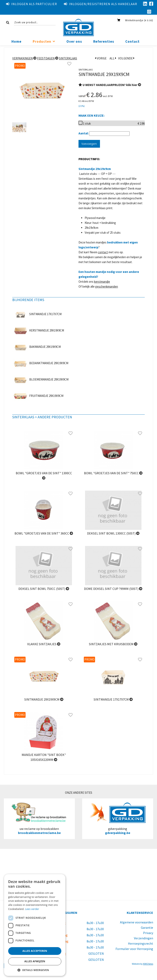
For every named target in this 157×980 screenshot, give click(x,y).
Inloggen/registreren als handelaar (100, 4)
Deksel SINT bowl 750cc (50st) (44, 589)
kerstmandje (102, 282)
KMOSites (148, 964)
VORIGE (101, 58)
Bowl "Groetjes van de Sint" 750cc (113, 473)
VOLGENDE (126, 58)
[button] (35, 970)
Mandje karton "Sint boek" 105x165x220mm (44, 757)
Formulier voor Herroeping (134, 949)
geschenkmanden (107, 286)
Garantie (147, 928)
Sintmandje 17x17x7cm (45, 314)
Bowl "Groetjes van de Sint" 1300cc (44, 475)
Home (16, 41)
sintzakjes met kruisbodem (113, 644)
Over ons (74, 41)
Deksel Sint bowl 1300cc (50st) (113, 533)
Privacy (148, 933)
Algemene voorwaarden (137, 922)
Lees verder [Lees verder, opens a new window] (32, 909)
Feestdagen (46, 58)
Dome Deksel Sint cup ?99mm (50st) (113, 589)
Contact (132, 41)
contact (103, 252)
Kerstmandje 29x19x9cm (47, 330)
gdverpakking (118, 819)
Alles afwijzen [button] (35, 961)
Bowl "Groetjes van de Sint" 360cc (44, 533)
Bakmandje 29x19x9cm (45, 347)
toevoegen (89, 144)
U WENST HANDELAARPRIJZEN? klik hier (110, 85)
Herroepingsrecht (141, 943)
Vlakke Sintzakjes (44, 644)
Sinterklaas (68, 58)
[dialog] (35, 925)
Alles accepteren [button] (35, 951)
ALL (113, 58)
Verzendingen (144, 938)
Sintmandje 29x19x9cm (44, 699)
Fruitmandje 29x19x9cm (46, 396)
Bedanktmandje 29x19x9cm (49, 363)
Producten (42, 41)
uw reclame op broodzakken (39, 819)
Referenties (104, 41)
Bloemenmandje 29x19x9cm (49, 379)
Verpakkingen (22, 58)
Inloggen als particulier (31, 4)
